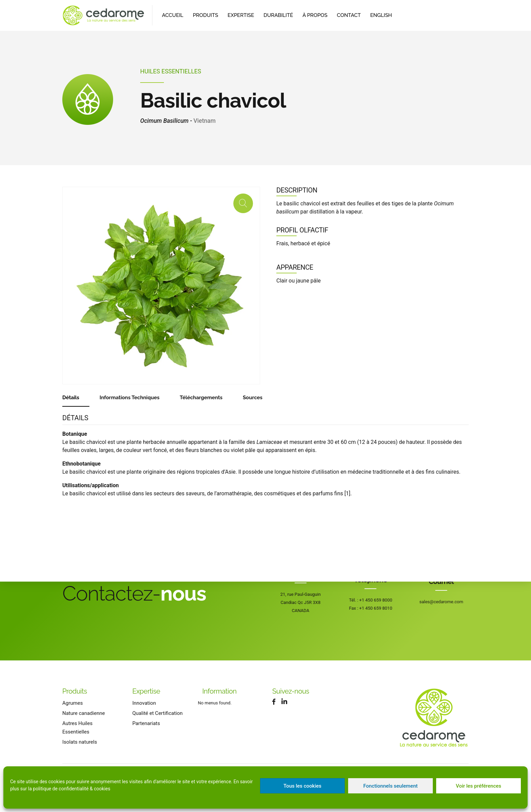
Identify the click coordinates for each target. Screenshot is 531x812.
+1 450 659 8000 (380, 600)
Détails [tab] (71, 398)
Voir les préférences (479, 786)
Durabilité (278, 15)
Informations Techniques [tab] (130, 398)
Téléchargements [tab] (201, 398)
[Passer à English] (381, 15)
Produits (205, 15)
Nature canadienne (84, 713)
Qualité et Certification (158, 713)
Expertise (241, 15)
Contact (349, 15)
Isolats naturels (80, 742)
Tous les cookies (302, 786)
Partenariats (146, 723)
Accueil (173, 15)
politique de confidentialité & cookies (71, 789)
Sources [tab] (253, 398)
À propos (315, 15)
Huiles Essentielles (171, 71)
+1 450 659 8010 (380, 608)
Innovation (144, 703)
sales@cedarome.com (460, 602)
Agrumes (72, 703)
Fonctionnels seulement (391, 786)
